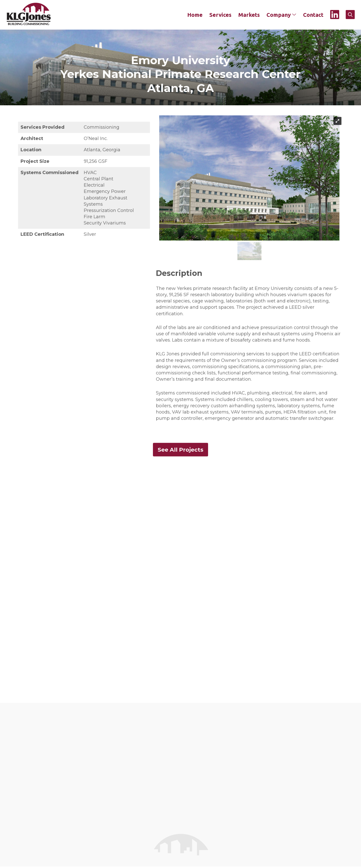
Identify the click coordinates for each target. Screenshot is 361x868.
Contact (313, 15)
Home (195, 15)
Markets (249, 15)
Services (220, 15)
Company (281, 15)
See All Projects (181, 451)
